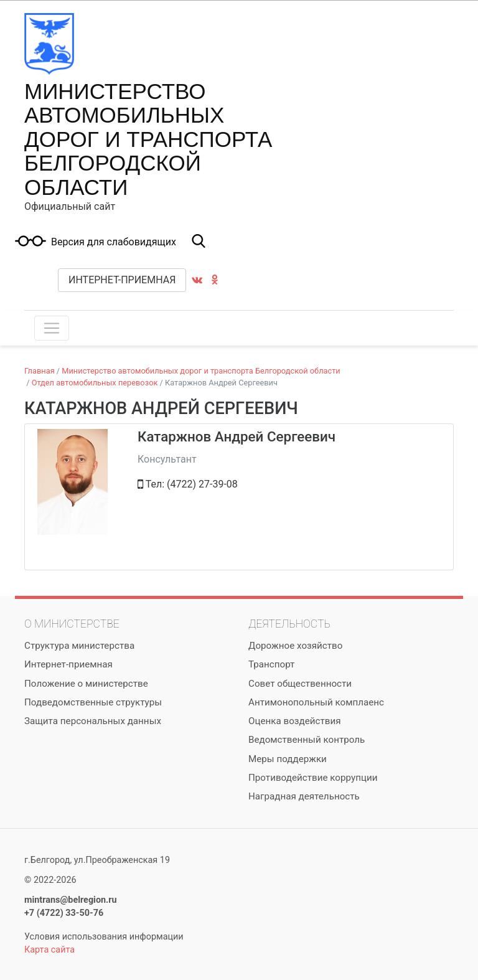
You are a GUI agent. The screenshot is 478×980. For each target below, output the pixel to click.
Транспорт (271, 664)
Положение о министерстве (86, 684)
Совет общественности (300, 684)
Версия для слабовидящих (114, 242)
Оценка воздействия (295, 721)
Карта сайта (49, 950)
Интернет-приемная (122, 280)
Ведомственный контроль (307, 740)
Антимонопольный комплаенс (316, 702)
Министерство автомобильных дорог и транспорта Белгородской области (148, 139)
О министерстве (72, 624)
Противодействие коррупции (313, 778)
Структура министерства (79, 646)
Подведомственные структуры (93, 702)
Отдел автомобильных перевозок (95, 383)
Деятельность (289, 624)
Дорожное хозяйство (295, 646)
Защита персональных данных (93, 721)
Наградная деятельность (304, 796)
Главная (40, 371)
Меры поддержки (288, 759)
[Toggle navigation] (52, 328)
